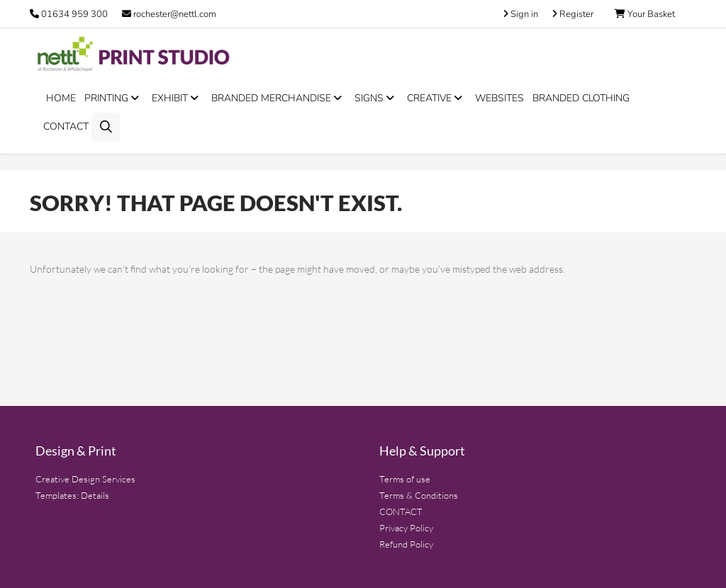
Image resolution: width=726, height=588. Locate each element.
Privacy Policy (406, 528)
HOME (61, 98)
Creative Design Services (85, 479)
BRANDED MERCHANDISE (279, 98)
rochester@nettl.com (169, 14)
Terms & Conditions (419, 495)
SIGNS (376, 98)
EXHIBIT (177, 98)
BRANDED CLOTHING (581, 98)
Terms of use (405, 479)
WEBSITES (499, 98)
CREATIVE (437, 98)
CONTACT (66, 126)
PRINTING (114, 98)
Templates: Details (72, 495)
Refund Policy (406, 544)
